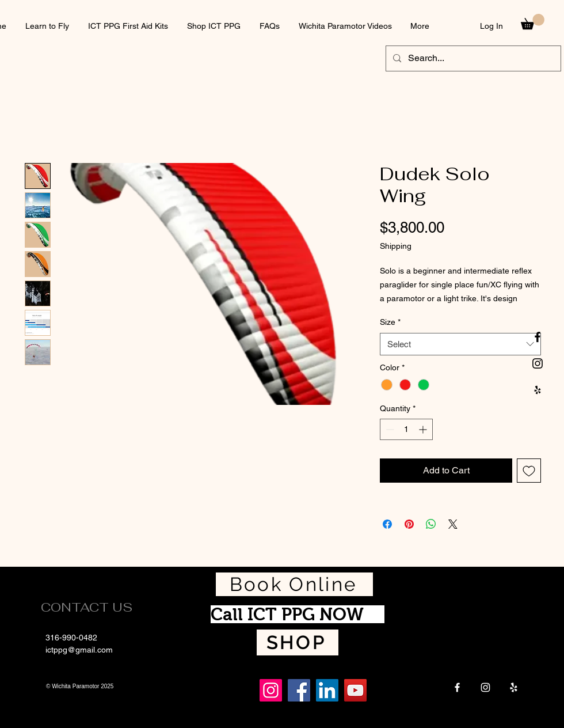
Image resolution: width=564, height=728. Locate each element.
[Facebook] (457, 687)
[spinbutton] (406, 429)
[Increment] (424, 429)
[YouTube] (355, 690)
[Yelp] (514, 687)
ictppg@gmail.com (79, 650)
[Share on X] (453, 524)
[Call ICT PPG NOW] (298, 614)
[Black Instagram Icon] (538, 363)
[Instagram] (485, 687)
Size (390, 322)
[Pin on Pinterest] (409, 524)
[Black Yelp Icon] (538, 390)
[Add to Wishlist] (529, 471)
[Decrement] (389, 429)
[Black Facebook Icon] (538, 337)
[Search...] (472, 58)
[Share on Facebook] (387, 524)
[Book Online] (294, 584)
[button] (533, 22)
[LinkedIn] (327, 690)
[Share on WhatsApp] (431, 524)
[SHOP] (298, 642)
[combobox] (460, 344)
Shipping (396, 246)
